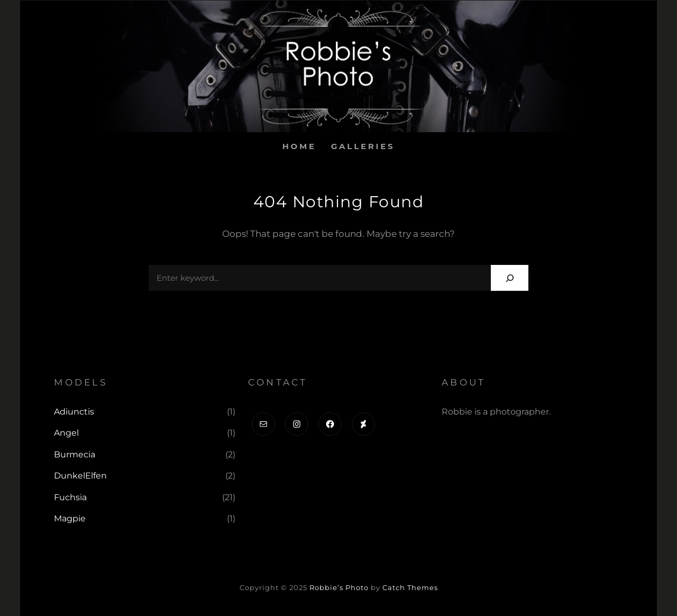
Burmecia (75, 454)
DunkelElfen (80, 476)
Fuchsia (70, 497)
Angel (66, 433)
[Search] (510, 278)
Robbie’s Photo (339, 587)
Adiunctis (74, 412)
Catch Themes (410, 587)
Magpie (70, 518)
